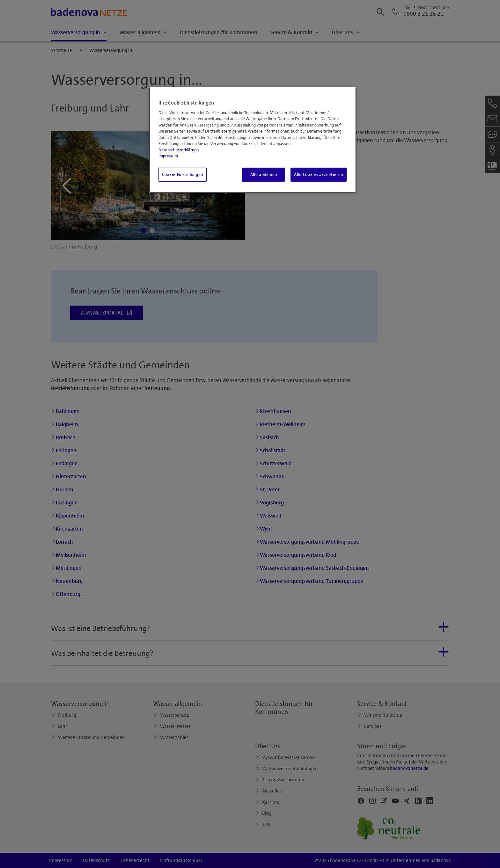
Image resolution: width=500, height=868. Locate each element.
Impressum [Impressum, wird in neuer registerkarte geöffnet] (168, 156)
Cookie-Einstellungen (183, 175)
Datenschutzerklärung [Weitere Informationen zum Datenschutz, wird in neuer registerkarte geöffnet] (179, 150)
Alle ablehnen (264, 175)
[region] (253, 140)
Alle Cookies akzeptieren (319, 175)
